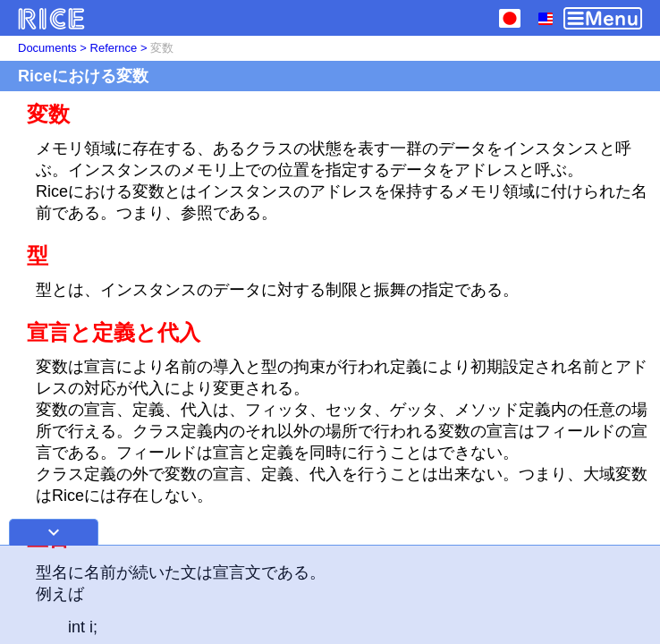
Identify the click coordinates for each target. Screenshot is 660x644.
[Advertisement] (330, 595)
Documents (47, 48)
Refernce (114, 48)
